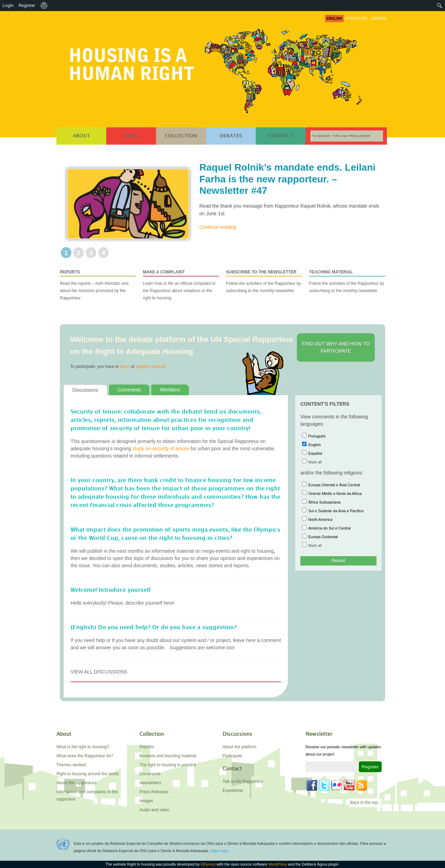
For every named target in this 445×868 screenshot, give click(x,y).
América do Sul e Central (326, 528)
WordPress (278, 864)
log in (125, 367)
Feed (362, 785)
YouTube (349, 785)
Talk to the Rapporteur (243, 781)
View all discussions (99, 672)
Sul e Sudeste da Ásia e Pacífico (333, 511)
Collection (181, 136)
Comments (129, 390)
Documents (150, 774)
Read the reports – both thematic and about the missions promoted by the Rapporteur (98, 284)
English (311, 445)
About (81, 136)
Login (8, 5)
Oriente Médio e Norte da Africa (332, 494)
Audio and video (154, 810)
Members (170, 390)
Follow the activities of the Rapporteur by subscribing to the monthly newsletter (264, 281)
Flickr (337, 785)
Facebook (312, 785)
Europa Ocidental (320, 537)
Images (146, 801)
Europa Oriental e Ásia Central (331, 485)
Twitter (324, 785)
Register (27, 5)
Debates (231, 136)
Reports (147, 747)
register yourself (150, 367)
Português (314, 436)
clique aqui (219, 851)
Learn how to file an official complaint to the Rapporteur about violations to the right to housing (181, 284)
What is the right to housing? (83, 747)
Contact (281, 136)
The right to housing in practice (168, 765)
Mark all (312, 462)
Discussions (85, 390)
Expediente (233, 790)
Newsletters (150, 783)
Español (312, 453)
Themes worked (71, 765)
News (131, 136)
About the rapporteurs (76, 783)
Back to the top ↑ (366, 803)
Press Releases (154, 792)
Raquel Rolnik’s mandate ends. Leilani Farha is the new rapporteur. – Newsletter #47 (287, 179)
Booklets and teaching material (168, 756)
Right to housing (134, 63)
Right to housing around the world (87, 774)
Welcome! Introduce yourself (111, 590)
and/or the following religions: (332, 473)
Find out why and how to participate (336, 347)
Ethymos (208, 864)
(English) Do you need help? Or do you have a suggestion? (154, 627)
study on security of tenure (161, 449)
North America (317, 519)
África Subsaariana (321, 502)
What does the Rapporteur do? (85, 756)
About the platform (239, 747)
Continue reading (218, 227)
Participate (232, 756)
